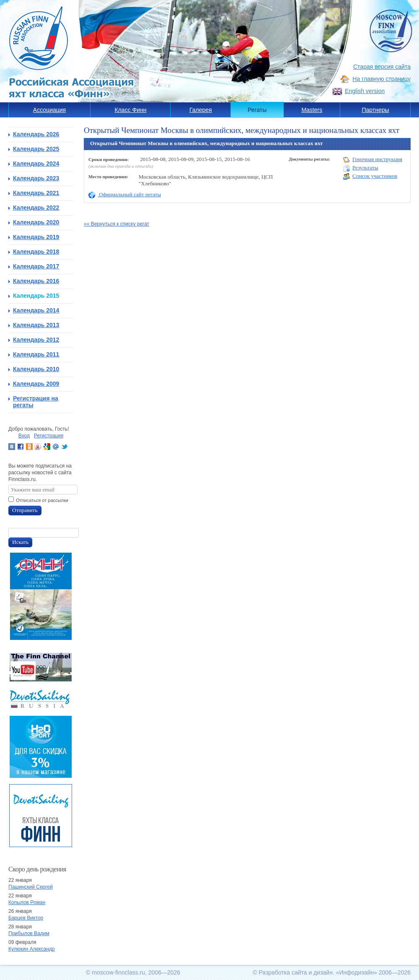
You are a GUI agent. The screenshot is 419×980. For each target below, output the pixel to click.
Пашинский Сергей (31, 887)
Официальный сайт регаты (125, 194)
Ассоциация (49, 110)
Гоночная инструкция (373, 160)
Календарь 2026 (36, 134)
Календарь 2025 (36, 149)
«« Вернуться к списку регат (116, 224)
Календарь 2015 (36, 296)
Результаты (361, 168)
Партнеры (375, 110)
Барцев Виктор (26, 918)
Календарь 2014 (36, 310)
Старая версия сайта (382, 67)
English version (365, 91)
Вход (24, 436)
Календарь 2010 (36, 369)
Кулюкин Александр (32, 949)
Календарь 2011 (36, 354)
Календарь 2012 (36, 340)
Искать (20, 542)
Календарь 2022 (36, 208)
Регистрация (49, 436)
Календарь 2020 (36, 222)
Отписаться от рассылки (42, 500)
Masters (312, 110)
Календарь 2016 (36, 281)
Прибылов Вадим (29, 933)
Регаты (257, 110)
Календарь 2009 (36, 384)
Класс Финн (131, 110)
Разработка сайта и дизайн (296, 972)
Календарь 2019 (36, 237)
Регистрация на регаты (36, 402)
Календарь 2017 (36, 266)
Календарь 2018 (36, 252)
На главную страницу (381, 79)
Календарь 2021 (36, 193)
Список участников (370, 176)
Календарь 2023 (36, 178)
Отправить (25, 510)
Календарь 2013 (36, 325)
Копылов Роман (27, 902)
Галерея (201, 110)
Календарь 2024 (36, 164)
